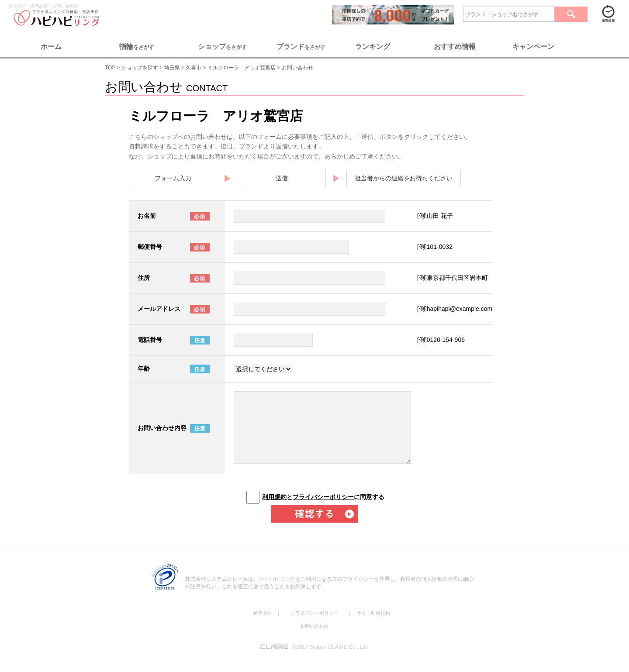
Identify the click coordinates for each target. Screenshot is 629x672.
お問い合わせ (314, 626)
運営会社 (263, 613)
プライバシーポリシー (323, 497)
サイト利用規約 (373, 613)
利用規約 (274, 497)
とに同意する (323, 497)
